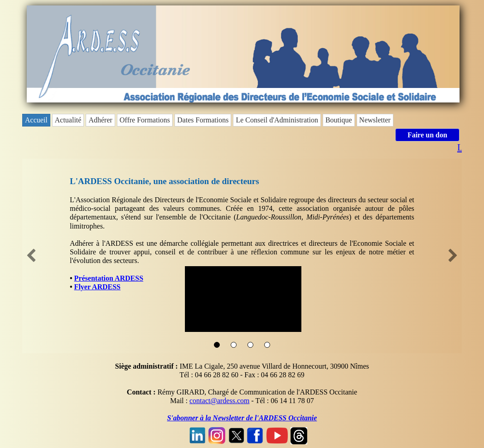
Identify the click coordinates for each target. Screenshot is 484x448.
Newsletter (375, 120)
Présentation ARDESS (109, 278)
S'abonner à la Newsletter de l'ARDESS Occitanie (242, 418)
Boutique (339, 120)
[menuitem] (37, 120)
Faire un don (427, 135)
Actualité (68, 120)
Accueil (36, 120)
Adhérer (100, 120)
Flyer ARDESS (97, 287)
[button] (31, 256)
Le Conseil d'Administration (277, 120)
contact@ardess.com (219, 401)
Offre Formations (145, 120)
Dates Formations (203, 120)
